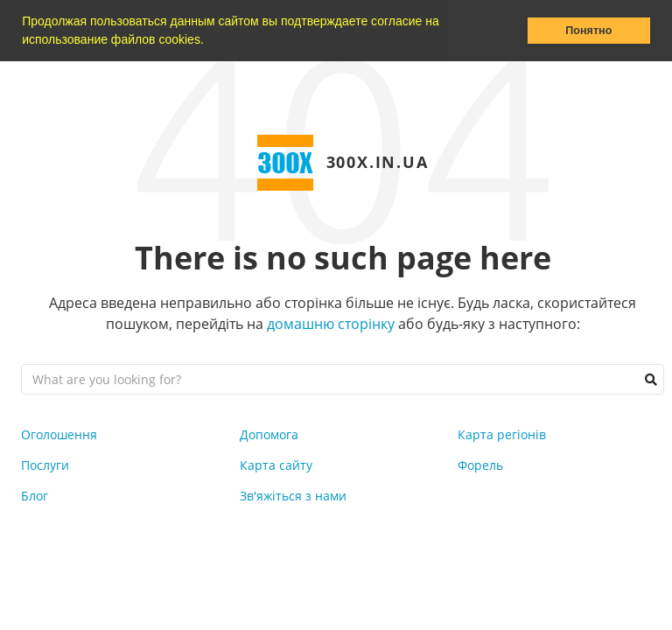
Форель (480, 465)
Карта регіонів (502, 434)
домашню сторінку (331, 324)
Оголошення (59, 434)
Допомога (269, 434)
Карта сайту (276, 465)
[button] (210, 41)
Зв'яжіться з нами (293, 496)
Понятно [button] (588, 31)
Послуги (45, 465)
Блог (35, 496)
